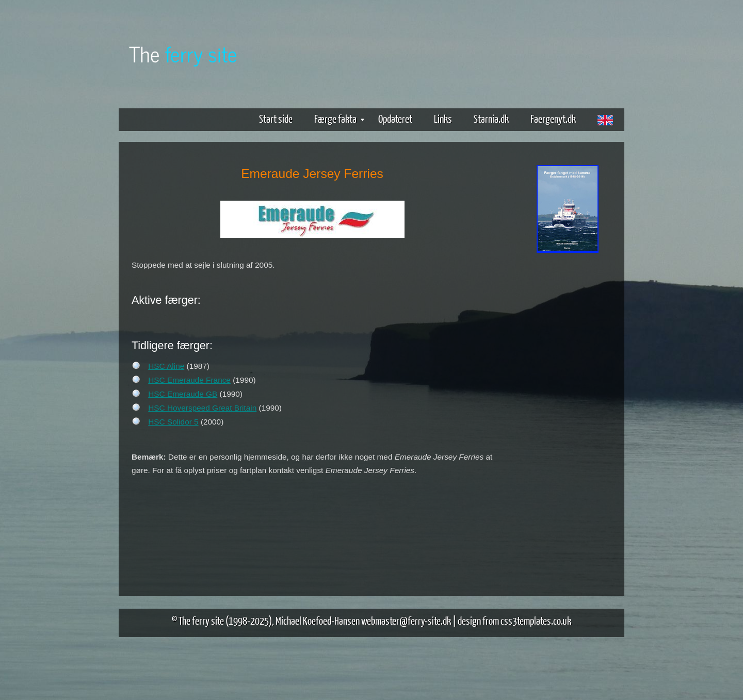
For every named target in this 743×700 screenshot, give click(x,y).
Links (443, 118)
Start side (276, 118)
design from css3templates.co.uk (514, 620)
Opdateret (395, 118)
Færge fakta (339, 118)
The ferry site (201, 620)
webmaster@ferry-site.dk (406, 620)
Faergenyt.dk (553, 118)
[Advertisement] (568, 417)
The (183, 53)
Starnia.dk (491, 118)
